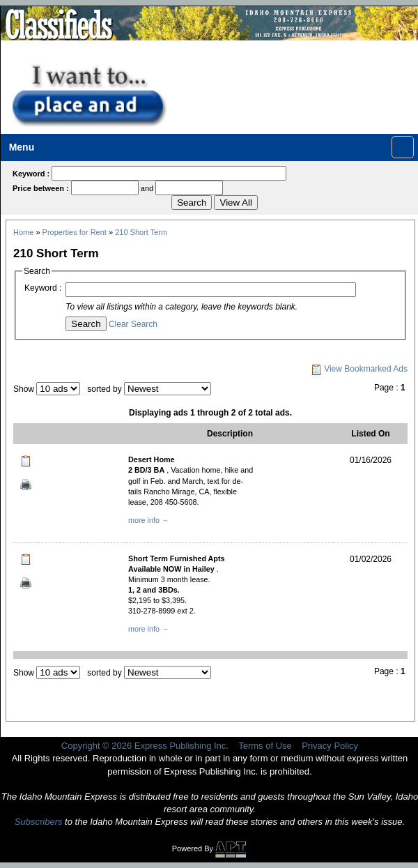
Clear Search (133, 324)
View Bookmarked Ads (359, 369)
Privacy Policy (330, 746)
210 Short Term (141, 232)
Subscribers (39, 822)
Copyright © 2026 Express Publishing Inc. (145, 746)
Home (23, 232)
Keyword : (43, 288)
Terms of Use (265, 746)
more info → (149, 520)
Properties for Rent (75, 232)
